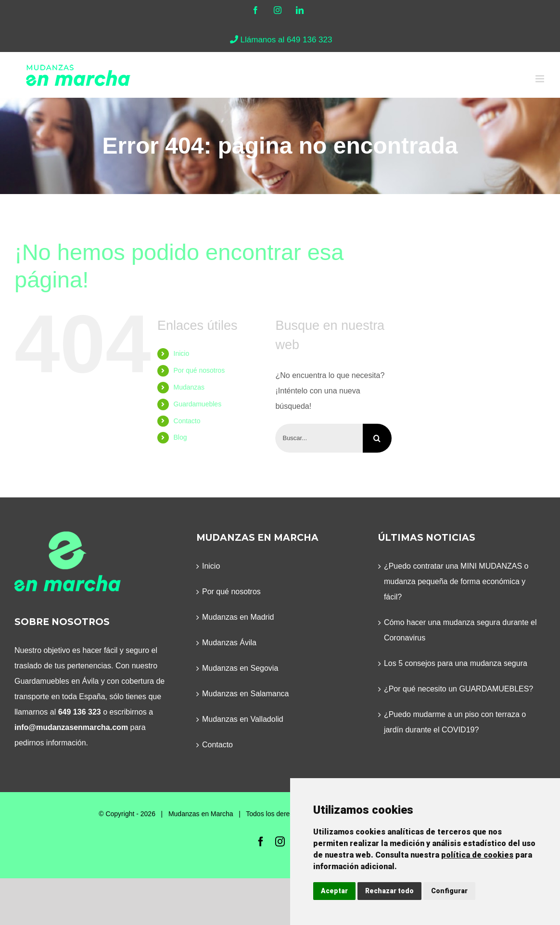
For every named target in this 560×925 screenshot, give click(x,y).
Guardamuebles (198, 404)
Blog (180, 437)
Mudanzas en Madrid (238, 617)
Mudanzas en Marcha (201, 814)
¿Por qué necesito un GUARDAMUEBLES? (458, 689)
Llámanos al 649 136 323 (280, 40)
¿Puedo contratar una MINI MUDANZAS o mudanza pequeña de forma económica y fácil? (456, 581)
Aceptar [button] (334, 891)
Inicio (182, 353)
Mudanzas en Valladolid (243, 719)
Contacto (187, 421)
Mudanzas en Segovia (240, 668)
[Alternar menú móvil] (541, 79)
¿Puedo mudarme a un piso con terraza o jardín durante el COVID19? (455, 722)
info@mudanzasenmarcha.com (71, 727)
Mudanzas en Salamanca (246, 694)
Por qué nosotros (199, 370)
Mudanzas (189, 387)
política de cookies (477, 855)
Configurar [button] (449, 891)
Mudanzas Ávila (229, 643)
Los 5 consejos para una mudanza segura (456, 663)
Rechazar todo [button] (389, 891)
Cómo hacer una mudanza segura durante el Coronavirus (460, 630)
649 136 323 (80, 712)
